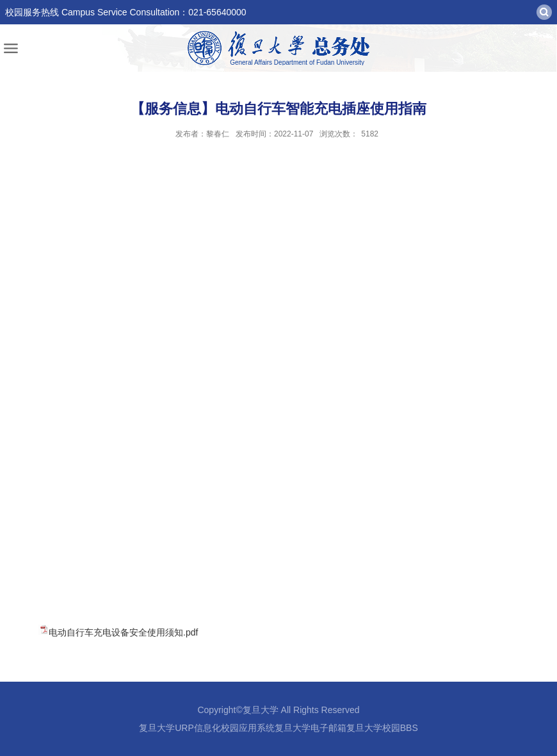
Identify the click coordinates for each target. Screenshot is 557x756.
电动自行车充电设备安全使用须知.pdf (123, 632)
